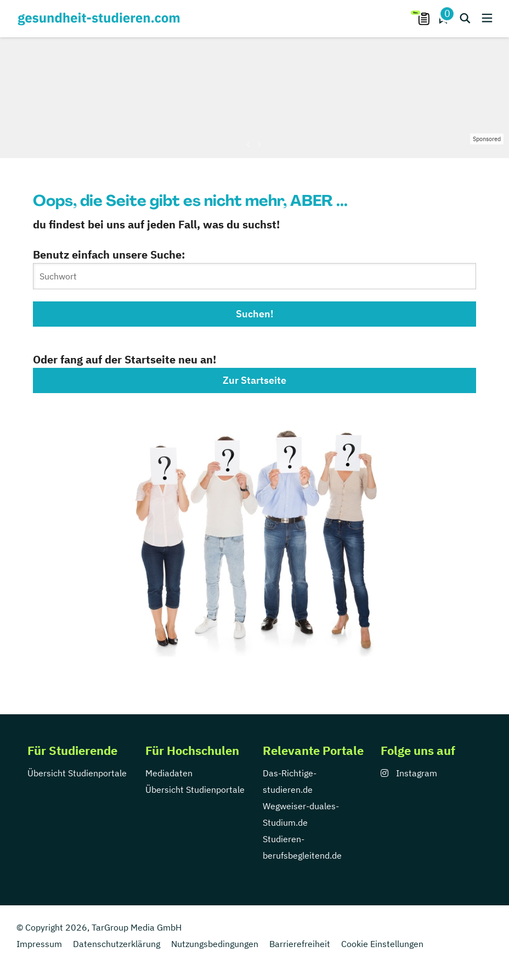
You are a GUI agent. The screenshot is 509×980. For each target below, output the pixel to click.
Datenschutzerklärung (117, 944)
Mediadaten (169, 773)
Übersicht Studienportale (77, 773)
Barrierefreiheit (300, 944)
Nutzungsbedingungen (215, 944)
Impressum (39, 944)
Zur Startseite (255, 380)
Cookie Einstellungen (382, 944)
